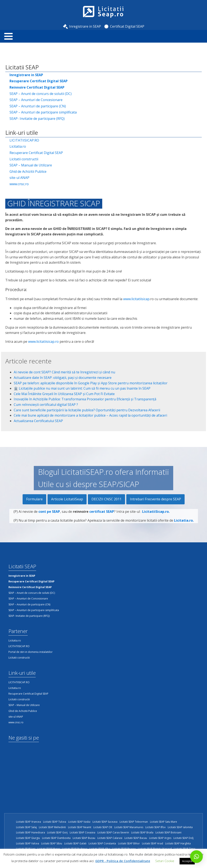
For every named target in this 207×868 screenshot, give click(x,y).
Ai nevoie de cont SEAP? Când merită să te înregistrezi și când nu (64, 372)
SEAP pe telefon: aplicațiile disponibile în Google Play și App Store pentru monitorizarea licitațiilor (91, 383)
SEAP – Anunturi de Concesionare (36, 100)
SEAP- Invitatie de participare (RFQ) (37, 119)
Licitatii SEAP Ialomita (180, 827)
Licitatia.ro (18, 146)
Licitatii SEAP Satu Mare (163, 822)
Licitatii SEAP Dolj (183, 838)
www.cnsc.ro (19, 184)
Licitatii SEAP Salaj (26, 827)
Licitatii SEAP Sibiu (52, 843)
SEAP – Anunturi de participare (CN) (38, 106)
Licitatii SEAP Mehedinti (52, 827)
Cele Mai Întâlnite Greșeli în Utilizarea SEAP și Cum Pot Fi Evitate (64, 394)
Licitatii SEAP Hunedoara (31, 832)
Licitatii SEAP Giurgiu (28, 838)
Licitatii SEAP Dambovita (56, 838)
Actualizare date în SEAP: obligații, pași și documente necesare (63, 378)
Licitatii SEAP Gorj (57, 832)
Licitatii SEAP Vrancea (29, 822)
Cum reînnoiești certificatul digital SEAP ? (46, 405)
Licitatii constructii (24, 159)
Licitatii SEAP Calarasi (110, 838)
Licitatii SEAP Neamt (80, 827)
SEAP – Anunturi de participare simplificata (43, 112)
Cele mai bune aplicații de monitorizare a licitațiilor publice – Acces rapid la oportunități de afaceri (90, 415)
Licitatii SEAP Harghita (178, 843)
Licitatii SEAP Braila (142, 832)
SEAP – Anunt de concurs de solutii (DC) (41, 94)
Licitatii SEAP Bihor (129, 843)
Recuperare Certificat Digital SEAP (36, 153)
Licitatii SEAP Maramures (129, 827)
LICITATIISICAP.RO (24, 140)
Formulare (34, 499)
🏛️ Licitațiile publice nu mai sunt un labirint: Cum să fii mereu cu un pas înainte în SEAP (82, 388)
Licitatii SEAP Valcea (28, 843)
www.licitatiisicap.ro (43, 342)
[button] (196, 857)
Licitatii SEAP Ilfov (155, 827)
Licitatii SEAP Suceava (105, 822)
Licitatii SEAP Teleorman (134, 822)
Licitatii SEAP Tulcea (55, 822)
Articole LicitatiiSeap (67, 499)
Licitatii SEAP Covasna (82, 832)
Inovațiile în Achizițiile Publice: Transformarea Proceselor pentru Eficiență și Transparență (85, 399)
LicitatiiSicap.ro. (156, 513)
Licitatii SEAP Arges (160, 838)
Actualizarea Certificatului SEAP (38, 421)
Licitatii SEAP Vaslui (79, 822)
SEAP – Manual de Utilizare (31, 165)
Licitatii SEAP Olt (103, 827)
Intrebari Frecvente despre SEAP (155, 499)
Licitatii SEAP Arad (153, 843)
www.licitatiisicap (136, 299)
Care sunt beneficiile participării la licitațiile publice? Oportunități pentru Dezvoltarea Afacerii (87, 410)
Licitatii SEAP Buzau (84, 838)
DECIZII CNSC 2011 (106, 499)
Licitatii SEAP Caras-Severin (113, 832)
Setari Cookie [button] (165, 861)
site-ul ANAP (19, 178)
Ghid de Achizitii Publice (28, 171)
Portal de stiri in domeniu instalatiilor (31, 652)
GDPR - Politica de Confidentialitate (123, 861)
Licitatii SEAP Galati (75, 843)
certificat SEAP (102, 513)
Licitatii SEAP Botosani (168, 832)
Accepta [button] (187, 861)
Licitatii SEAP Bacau (136, 838)
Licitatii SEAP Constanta (102, 843)
